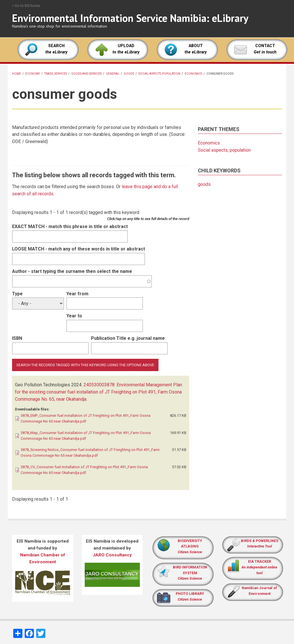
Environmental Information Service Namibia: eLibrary (130, 18)
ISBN (17, 338)
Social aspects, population (159, 74)
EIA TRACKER (260, 561)
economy (33, 74)
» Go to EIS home (26, 6)
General (113, 74)
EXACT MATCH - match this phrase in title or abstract (70, 226)
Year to (74, 316)
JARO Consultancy (112, 555)
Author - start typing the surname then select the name (72, 271)
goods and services (86, 74)
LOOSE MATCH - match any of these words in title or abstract (79, 249)
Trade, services (56, 74)
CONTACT (265, 46)
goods (129, 74)
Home (17, 74)
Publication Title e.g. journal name (128, 338)
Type (17, 294)
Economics (193, 74)
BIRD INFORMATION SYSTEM (190, 573)
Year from (77, 294)
